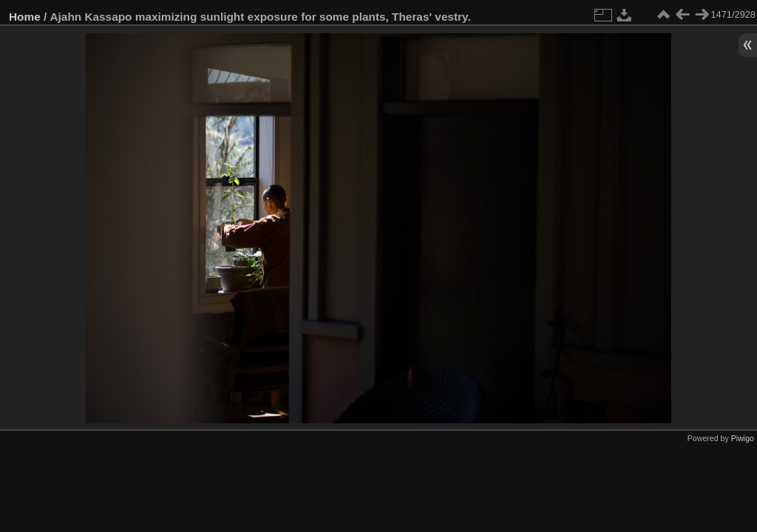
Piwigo (743, 438)
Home (25, 17)
